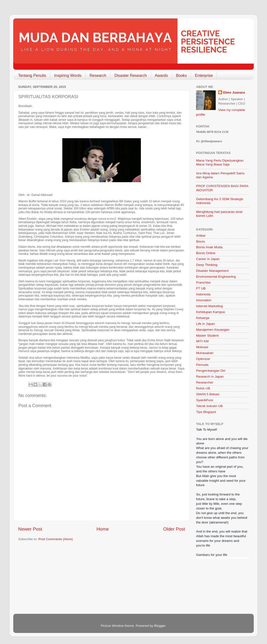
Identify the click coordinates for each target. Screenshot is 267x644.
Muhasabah (205, 353)
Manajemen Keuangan (213, 330)
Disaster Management (212, 271)
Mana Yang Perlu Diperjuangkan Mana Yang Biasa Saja (220, 162)
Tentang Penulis (32, 75)
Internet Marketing (209, 306)
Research (98, 75)
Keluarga (203, 318)
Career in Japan (208, 259)
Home (103, 529)
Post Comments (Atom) (56, 539)
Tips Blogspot (206, 412)
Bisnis (200, 241)
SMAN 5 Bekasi (208, 394)
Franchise (203, 282)
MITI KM (202, 341)
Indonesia (203, 294)
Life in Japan (206, 324)
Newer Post (30, 529)
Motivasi (202, 347)
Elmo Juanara (234, 92)
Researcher (205, 382)
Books (181, 75)
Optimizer (203, 359)
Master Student (207, 336)
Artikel (201, 236)
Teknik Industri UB (209, 406)
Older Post (174, 529)
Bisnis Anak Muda (209, 247)
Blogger (160, 626)
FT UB (201, 288)
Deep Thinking (207, 265)
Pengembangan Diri (211, 371)
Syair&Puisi (205, 400)
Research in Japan (210, 377)
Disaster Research (131, 75)
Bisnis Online (206, 253)
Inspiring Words (68, 75)
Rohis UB (203, 388)
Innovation (204, 300)
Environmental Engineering (216, 277)
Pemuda (202, 365)
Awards (161, 75)
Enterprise (204, 75)
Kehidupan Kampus (211, 312)
